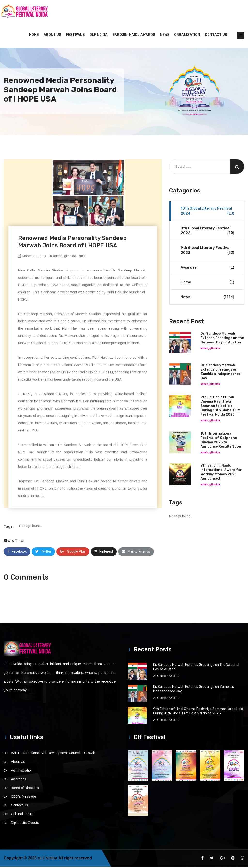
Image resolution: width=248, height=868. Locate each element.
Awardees (19, 780)
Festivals (75, 36)
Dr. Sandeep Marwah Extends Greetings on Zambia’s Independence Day (221, 373)
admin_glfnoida (63, 257)
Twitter (43, 553)
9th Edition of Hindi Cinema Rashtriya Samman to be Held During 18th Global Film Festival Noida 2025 (220, 407)
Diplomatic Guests (25, 824)
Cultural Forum (22, 815)
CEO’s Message (23, 798)
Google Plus (73, 553)
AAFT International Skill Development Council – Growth (53, 754)
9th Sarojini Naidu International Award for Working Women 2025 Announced (221, 474)
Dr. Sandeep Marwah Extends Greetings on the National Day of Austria (222, 339)
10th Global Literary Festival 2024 (207, 212)
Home (34, 36)
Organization (187, 36)
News (165, 36)
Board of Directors (25, 789)
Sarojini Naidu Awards (134, 36)
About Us (52, 36)
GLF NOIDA (98, 36)
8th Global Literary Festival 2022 (207, 232)
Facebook (17, 553)
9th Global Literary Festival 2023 (207, 252)
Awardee (207, 269)
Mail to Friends (136, 553)
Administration (22, 772)
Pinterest (104, 553)
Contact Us (216, 36)
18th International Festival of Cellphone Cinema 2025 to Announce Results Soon (221, 442)
